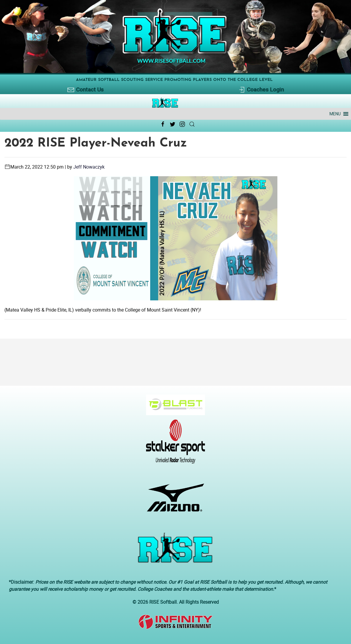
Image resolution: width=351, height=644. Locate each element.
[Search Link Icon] (192, 124)
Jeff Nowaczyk (89, 167)
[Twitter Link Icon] (173, 124)
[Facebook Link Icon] (163, 124)
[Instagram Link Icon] (182, 124)
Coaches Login (261, 90)
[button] (335, 114)
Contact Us (86, 90)
